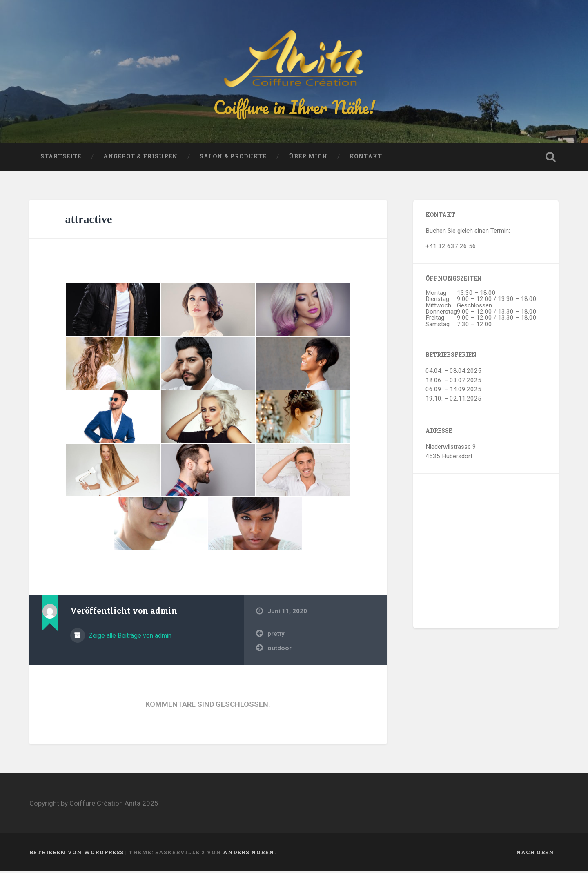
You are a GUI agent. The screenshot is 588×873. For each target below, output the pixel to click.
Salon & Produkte (233, 158)
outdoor (280, 650)
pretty (276, 636)
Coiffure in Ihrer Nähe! (294, 108)
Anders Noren (249, 854)
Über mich (308, 158)
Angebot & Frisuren (140, 158)
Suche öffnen (550, 159)
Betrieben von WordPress (77, 854)
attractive (88, 221)
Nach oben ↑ (537, 854)
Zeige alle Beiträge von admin (129, 638)
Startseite (61, 158)
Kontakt (366, 158)
